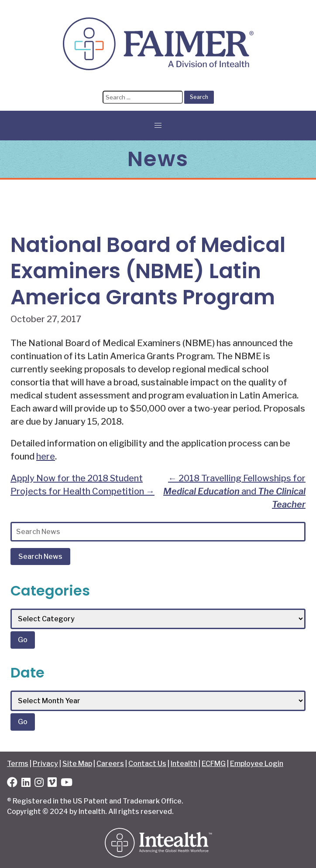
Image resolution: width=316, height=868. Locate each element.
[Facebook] (12, 784)
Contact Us (147, 764)
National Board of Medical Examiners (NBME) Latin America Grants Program (148, 271)
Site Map (77, 764)
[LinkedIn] (26, 784)
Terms (18, 764)
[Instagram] (39, 784)
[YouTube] (67, 784)
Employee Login (257, 764)
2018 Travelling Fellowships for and (234, 491)
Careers (110, 764)
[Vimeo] (52, 784)
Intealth (184, 764)
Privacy (45, 764)
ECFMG (214, 764)
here (46, 456)
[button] (158, 126)
